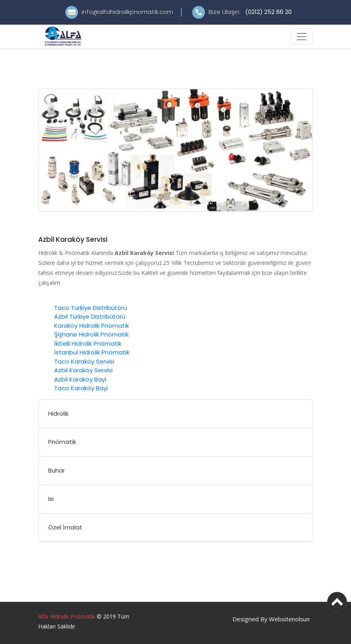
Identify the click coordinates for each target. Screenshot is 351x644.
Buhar (57, 470)
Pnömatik (62, 442)
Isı (51, 499)
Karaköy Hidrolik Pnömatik (92, 326)
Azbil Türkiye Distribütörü (90, 316)
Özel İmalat (65, 527)
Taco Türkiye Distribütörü (91, 308)
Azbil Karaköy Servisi (83, 370)
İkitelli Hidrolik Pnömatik (88, 343)
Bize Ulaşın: (250, 12)
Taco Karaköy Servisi (84, 361)
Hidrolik (58, 413)
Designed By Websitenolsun (271, 619)
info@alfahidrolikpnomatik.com (127, 12)
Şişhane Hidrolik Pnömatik (91, 334)
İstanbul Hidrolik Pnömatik (92, 352)
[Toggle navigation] (302, 37)
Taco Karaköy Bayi (81, 388)
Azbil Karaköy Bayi (80, 379)
